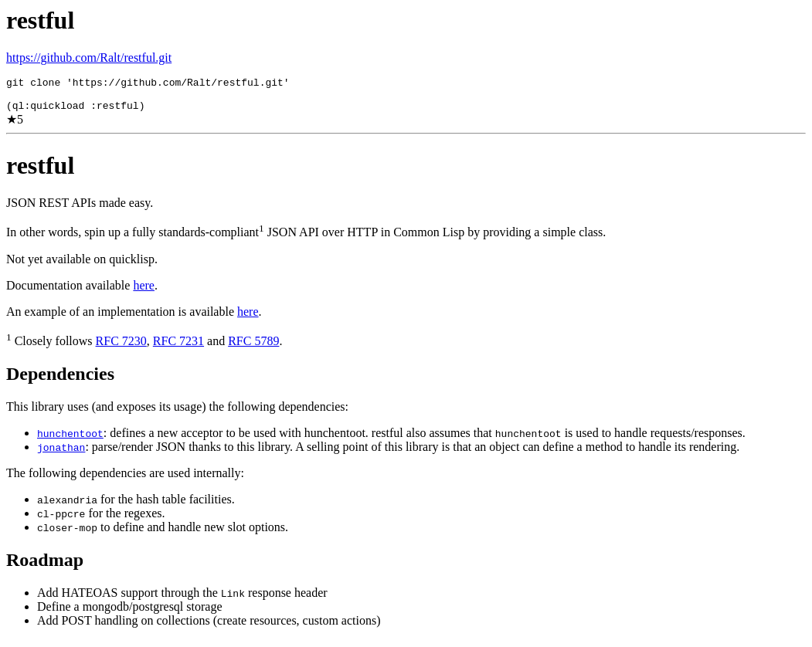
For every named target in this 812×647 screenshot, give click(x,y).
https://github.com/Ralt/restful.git (89, 58)
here (144, 292)
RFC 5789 (253, 348)
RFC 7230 (121, 348)
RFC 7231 (178, 348)
